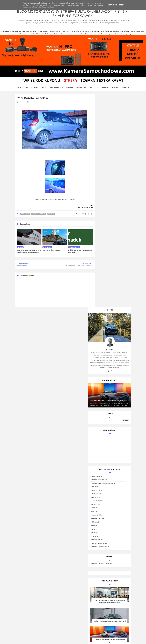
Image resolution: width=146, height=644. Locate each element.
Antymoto (105, 292)
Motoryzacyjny (111, 633)
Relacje (70, 89)
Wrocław (51, 214)
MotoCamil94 (106, 274)
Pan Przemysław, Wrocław (51, 251)
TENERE (105, 316)
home (19, 89)
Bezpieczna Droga (107, 299)
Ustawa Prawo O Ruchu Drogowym (113, 264)
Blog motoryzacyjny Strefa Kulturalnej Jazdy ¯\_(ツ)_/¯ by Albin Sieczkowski (73, 14)
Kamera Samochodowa (109, 260)
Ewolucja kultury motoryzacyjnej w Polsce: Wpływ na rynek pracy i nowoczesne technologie (114, 448)
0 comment (38, 103)
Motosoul (105, 313)
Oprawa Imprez (107, 271)
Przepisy (105, 89)
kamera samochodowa (33, 577)
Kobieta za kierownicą (41, 200)
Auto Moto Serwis (107, 281)
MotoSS (104, 309)
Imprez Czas (106, 285)
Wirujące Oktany (107, 320)
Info (26, 89)
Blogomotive (106, 302)
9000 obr (105, 288)
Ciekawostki (81, 89)
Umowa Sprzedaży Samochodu (112, 344)
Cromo (104, 306)
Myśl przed (94, 89)
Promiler (104, 267)
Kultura (35, 89)
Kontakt (126, 89)
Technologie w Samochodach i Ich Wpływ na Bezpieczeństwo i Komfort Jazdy (115, 383)
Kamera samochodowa (109, 324)
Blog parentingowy (108, 257)
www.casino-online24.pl (96, 640)
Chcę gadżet (25, 214)
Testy (44, 89)
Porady (115, 89)
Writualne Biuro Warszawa (110, 327)
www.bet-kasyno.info (135, 640)
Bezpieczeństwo (56, 89)
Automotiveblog (107, 295)
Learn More (113, 5)
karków (20, 248)
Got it (121, 5)
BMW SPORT (106, 278)
